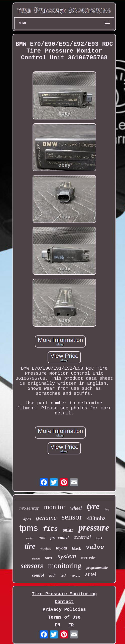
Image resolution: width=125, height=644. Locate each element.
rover (49, 558)
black (77, 548)
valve (95, 547)
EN (58, 625)
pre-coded (59, 538)
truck (99, 538)
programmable (97, 568)
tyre (93, 506)
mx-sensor (29, 508)
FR (71, 625)
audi (52, 575)
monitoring (65, 565)
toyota (61, 548)
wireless (46, 549)
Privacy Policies (64, 610)
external (82, 537)
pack (64, 576)
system (67, 556)
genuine (46, 518)
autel (91, 574)
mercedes (89, 558)
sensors (32, 566)
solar (68, 530)
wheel (76, 508)
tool (42, 538)
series (30, 538)
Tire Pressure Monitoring (64, 594)
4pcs (27, 519)
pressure (94, 528)
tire (30, 546)
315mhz (76, 576)
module (36, 559)
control (38, 575)
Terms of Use (64, 617)
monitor (55, 507)
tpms (29, 528)
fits (50, 529)
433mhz (96, 518)
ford (107, 509)
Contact (64, 602)
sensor (72, 517)
